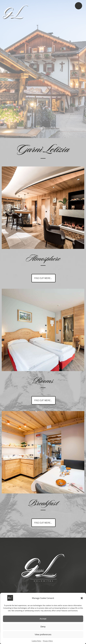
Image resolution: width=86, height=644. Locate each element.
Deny (43, 627)
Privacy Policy (48, 641)
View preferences (43, 634)
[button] (82, 598)
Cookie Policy (37, 641)
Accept (43, 619)
